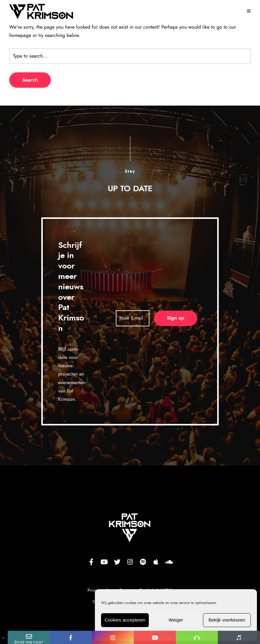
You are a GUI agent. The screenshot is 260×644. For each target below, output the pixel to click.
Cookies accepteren (125, 620)
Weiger (176, 620)
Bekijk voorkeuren (227, 620)
